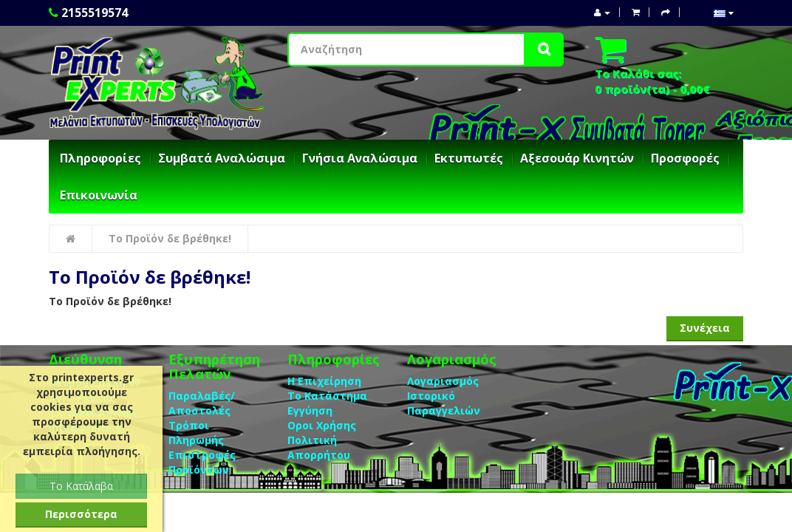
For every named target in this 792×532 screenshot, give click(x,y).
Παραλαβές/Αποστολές (202, 403)
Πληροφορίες (100, 158)
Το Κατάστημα (327, 396)
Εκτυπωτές (469, 158)
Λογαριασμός (443, 381)
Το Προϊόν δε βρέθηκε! (170, 238)
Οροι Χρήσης (322, 425)
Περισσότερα (81, 514)
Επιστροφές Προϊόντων (202, 462)
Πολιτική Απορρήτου (319, 447)
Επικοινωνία (99, 195)
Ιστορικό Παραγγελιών (444, 403)
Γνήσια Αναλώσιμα (360, 158)
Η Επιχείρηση (324, 381)
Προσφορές (685, 158)
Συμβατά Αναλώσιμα (222, 158)
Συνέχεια (705, 328)
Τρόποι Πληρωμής (196, 433)
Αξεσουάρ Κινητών (577, 158)
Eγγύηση (310, 410)
